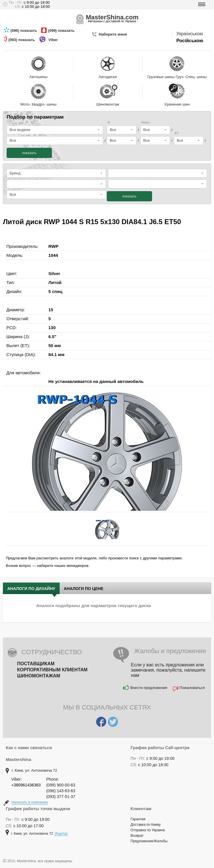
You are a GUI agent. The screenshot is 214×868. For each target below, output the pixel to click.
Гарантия (138, 819)
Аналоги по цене (84, 589)
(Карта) (61, 834)
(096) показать (24, 31)
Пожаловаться (192, 688)
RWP (53, 246)
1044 (53, 255)
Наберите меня (113, 34)
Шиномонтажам (39, 676)
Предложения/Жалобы (149, 841)
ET (177, 133)
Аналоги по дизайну (31, 589)
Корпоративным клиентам (52, 670)
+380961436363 (26, 785)
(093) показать (22, 40)
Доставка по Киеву (146, 825)
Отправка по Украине (148, 830)
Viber (54, 40)
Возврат (137, 836)
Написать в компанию (30, 802)
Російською (190, 41)
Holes (146, 122)
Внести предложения (149, 688)
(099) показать (62, 31)
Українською (190, 34)
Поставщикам (36, 664)
